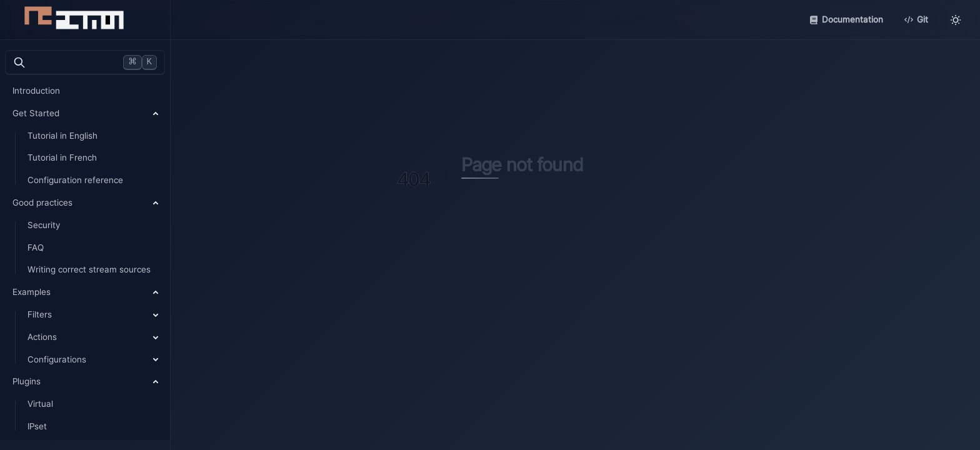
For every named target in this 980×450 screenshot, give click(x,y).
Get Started (36, 113)
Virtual (40, 404)
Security (44, 225)
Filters (40, 314)
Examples (32, 292)
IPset (37, 426)
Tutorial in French (62, 157)
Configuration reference (75, 180)
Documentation (846, 19)
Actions (42, 337)
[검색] (85, 62)
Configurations (57, 359)
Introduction (36, 91)
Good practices (42, 202)
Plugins (27, 381)
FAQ (36, 247)
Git (916, 19)
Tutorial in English (62, 136)
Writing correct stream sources (89, 269)
